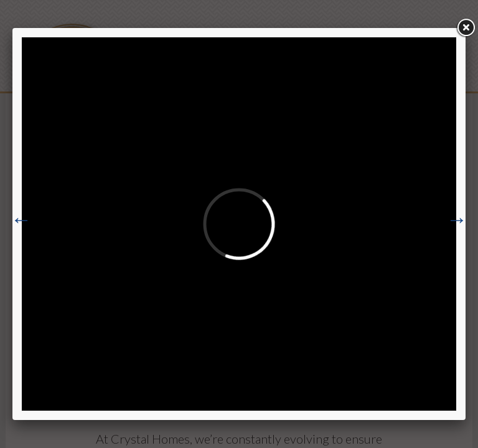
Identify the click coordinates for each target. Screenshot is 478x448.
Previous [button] (21, 220)
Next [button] (457, 220)
